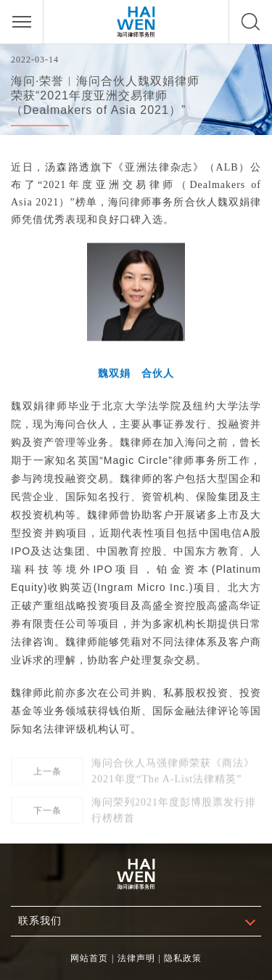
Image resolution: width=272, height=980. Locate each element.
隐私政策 (183, 958)
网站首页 (89, 958)
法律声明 (136, 958)
